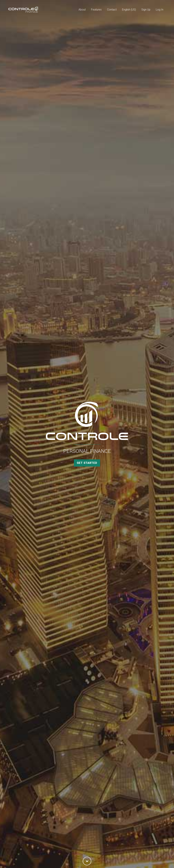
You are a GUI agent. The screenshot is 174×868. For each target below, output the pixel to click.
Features (96, 10)
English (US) (129, 10)
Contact (112, 10)
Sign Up (146, 10)
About (82, 10)
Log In (160, 10)
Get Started (87, 463)
